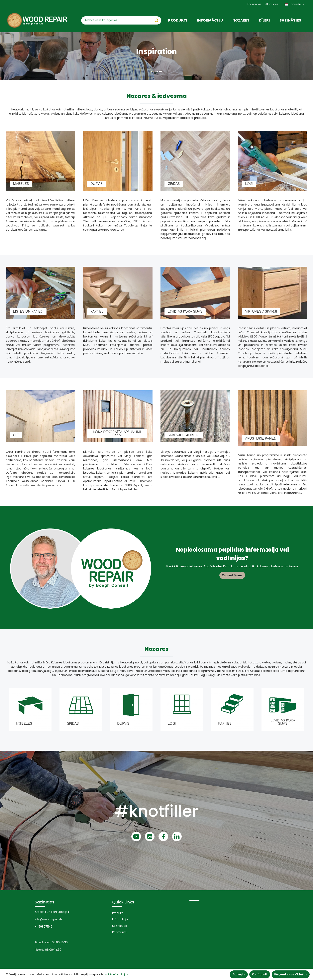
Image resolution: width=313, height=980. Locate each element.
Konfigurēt (260, 974)
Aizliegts (239, 974)
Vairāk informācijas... (117, 974)
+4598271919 (44, 927)
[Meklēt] (156, 20)
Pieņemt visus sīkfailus (291, 974)
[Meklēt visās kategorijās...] (117, 20)
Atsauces (272, 4)
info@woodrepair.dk (49, 919)
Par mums (254, 4)
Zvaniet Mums (232, 575)
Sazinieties (119, 926)
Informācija (120, 919)
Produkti (118, 913)
